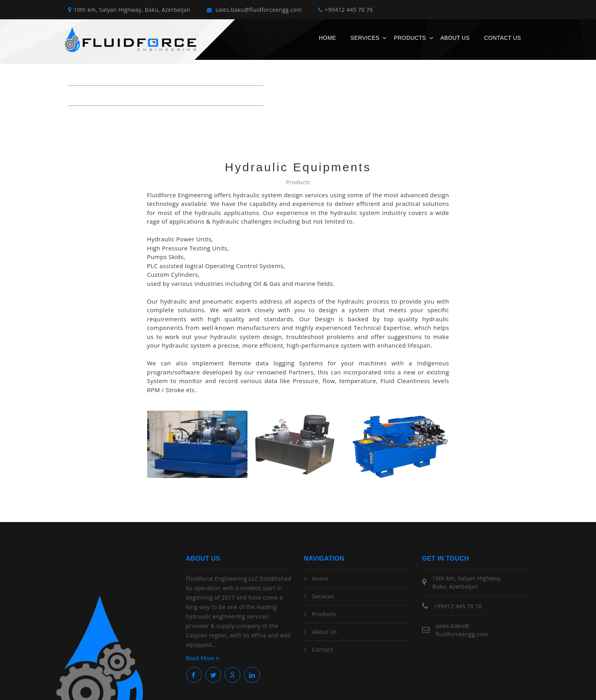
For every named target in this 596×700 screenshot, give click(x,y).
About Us (455, 38)
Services (365, 38)
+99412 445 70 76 (346, 10)
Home (328, 38)
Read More (203, 658)
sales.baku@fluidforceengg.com (254, 10)
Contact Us (503, 38)
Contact (322, 649)
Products (410, 38)
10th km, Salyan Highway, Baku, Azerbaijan (129, 10)
